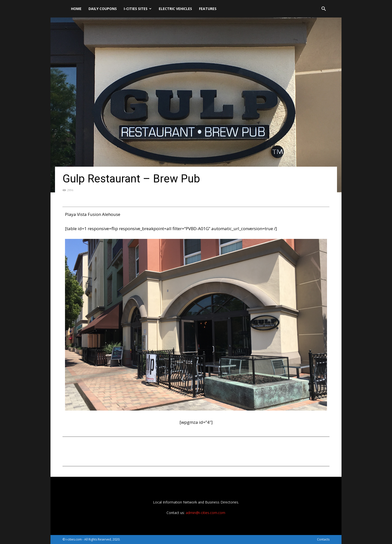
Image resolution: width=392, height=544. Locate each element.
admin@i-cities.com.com (205, 513)
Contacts (323, 539)
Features (208, 9)
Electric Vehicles (175, 9)
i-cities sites (138, 9)
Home (76, 9)
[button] (323, 9)
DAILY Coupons (103, 9)
